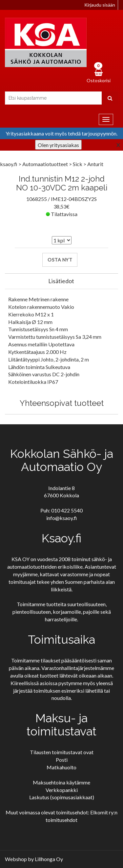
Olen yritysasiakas (58, 145)
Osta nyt (60, 260)
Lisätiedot (61, 281)
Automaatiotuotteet (46, 164)
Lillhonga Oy (49, 859)
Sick (78, 164)
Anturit (95, 164)
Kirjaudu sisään (100, 5)
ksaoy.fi (9, 164)
